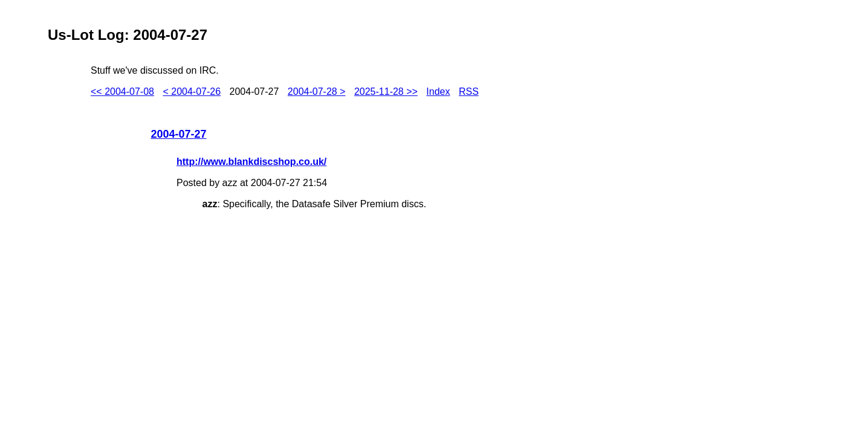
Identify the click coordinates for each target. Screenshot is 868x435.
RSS (469, 92)
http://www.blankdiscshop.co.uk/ (251, 162)
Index (438, 92)
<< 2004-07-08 (122, 92)
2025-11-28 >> (386, 92)
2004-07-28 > (317, 92)
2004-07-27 (178, 134)
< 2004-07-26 (192, 92)
